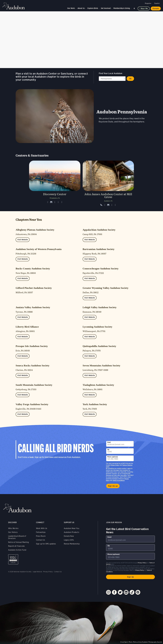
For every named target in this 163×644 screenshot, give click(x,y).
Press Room (41, 536)
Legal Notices (37, 572)
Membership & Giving (122, 8)
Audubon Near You (72, 528)
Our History (13, 532)
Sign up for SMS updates (46, 544)
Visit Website (23, 240)
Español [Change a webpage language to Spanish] (157, 3)
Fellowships (41, 532)
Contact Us (40, 540)
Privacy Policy (115, 465)
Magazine (148, 3)
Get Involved (106, 8)
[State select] (112, 79)
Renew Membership (72, 544)
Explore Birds (93, 8)
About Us (81, 8)
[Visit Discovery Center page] (55, 184)
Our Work (71, 8)
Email (109, 442)
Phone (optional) (113, 457)
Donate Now (69, 536)
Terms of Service (127, 465)
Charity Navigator (13, 559)
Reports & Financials (16, 546)
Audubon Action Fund (17, 550)
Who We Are (13, 528)
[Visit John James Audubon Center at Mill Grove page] (108, 184)
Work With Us (42, 528)
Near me (144, 9)
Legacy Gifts (69, 540)
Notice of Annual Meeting (18, 542)
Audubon (14, 6)
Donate (156, 9)
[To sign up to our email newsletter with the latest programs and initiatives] (120, 444)
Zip (108, 450)
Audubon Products (71, 532)
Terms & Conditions (119, 480)
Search (135, 8)
